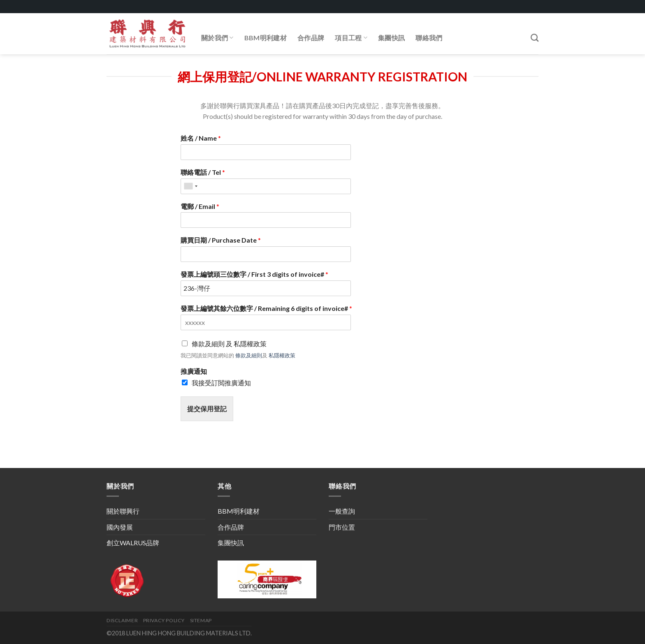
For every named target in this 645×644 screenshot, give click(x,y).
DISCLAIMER (122, 620)
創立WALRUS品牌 (133, 543)
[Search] (535, 38)
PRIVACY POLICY (164, 620)
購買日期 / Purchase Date (221, 240)
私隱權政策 (282, 355)
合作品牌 (311, 38)
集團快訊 (391, 38)
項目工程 (351, 38)
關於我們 (217, 38)
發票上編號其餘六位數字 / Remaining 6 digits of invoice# (266, 308)
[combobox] (190, 186)
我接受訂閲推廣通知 (221, 383)
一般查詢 (342, 511)
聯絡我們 (429, 38)
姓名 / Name (201, 138)
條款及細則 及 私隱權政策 (229, 344)
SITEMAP (201, 620)
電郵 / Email (200, 206)
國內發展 (120, 527)
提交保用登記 (207, 409)
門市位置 (342, 527)
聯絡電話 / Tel (203, 172)
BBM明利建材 (266, 38)
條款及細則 (249, 355)
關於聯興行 (123, 511)
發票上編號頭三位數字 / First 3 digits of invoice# (254, 274)
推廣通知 (194, 371)
